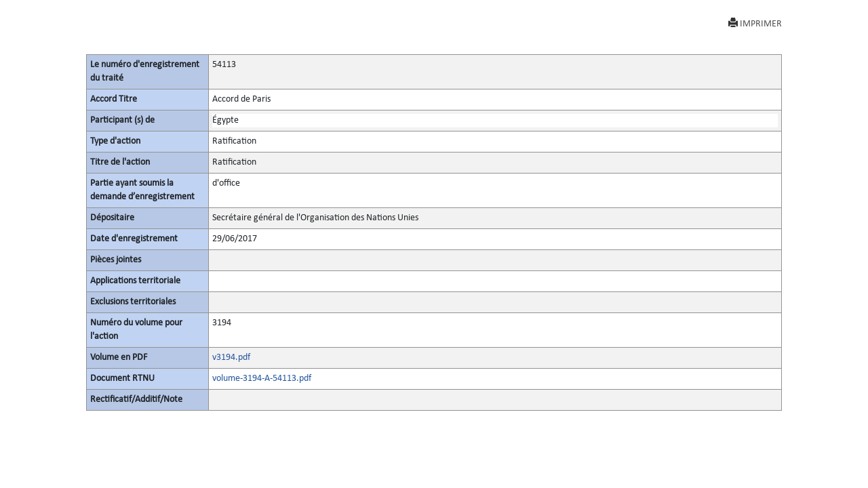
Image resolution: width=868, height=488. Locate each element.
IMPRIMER (755, 23)
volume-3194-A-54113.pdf (262, 379)
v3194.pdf (231, 358)
